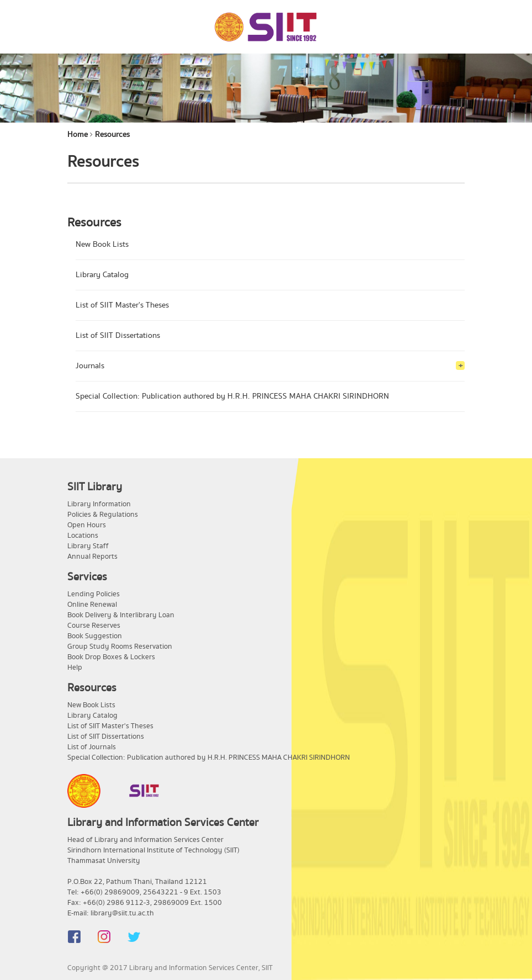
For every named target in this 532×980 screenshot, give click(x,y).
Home (78, 135)
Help (75, 668)
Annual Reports (92, 557)
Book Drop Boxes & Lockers (111, 657)
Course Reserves (94, 626)
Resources (112, 135)
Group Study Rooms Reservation (120, 647)
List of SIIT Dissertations (118, 336)
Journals (90, 366)
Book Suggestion (95, 636)
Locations (83, 536)
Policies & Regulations (103, 515)
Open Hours (87, 525)
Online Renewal (92, 605)
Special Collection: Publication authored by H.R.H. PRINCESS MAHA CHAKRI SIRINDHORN (232, 396)
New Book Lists (102, 245)
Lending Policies (94, 594)
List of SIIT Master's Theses (122, 305)
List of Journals (92, 747)
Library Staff (88, 546)
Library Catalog (102, 275)
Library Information (99, 504)
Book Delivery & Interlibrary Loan (121, 615)
